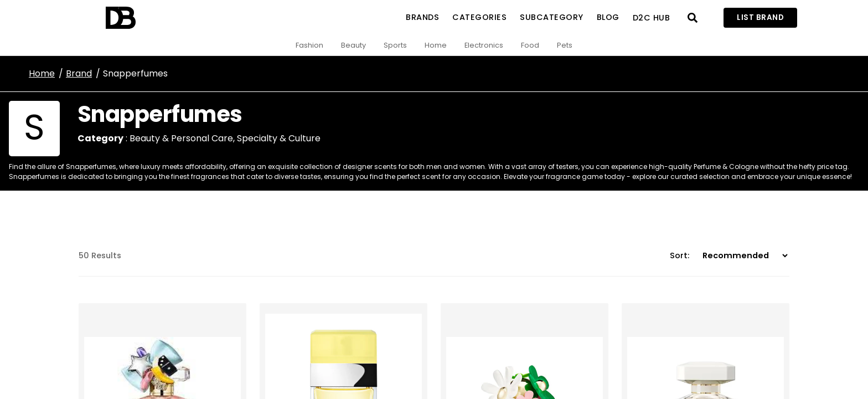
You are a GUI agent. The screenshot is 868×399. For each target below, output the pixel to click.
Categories (479, 17)
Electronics (484, 45)
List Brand (760, 17)
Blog (608, 17)
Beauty (353, 45)
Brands (422, 17)
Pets (565, 45)
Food (530, 45)
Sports (395, 45)
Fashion (309, 45)
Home (436, 45)
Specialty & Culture (279, 138)
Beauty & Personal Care (181, 138)
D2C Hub (652, 18)
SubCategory (552, 17)
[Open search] (693, 18)
